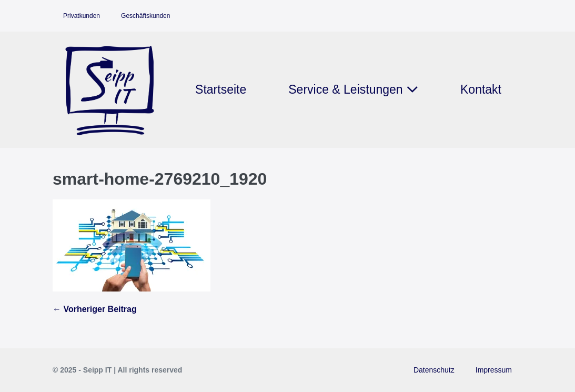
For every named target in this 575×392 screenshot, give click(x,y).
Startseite (221, 89)
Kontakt (481, 89)
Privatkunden (82, 16)
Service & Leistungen (353, 89)
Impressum (494, 370)
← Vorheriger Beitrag (95, 309)
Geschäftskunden (145, 16)
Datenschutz (434, 370)
